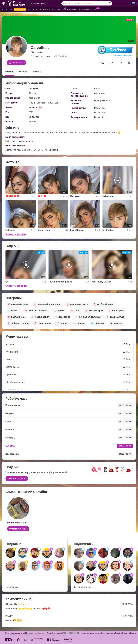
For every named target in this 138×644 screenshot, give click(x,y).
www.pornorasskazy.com (36, 633)
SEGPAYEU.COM (75, 633)
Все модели (7, 10)
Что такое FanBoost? (123, 56)
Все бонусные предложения (53, 9)
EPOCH (65, 633)
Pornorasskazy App (88, 9)
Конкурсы (71, 10)
